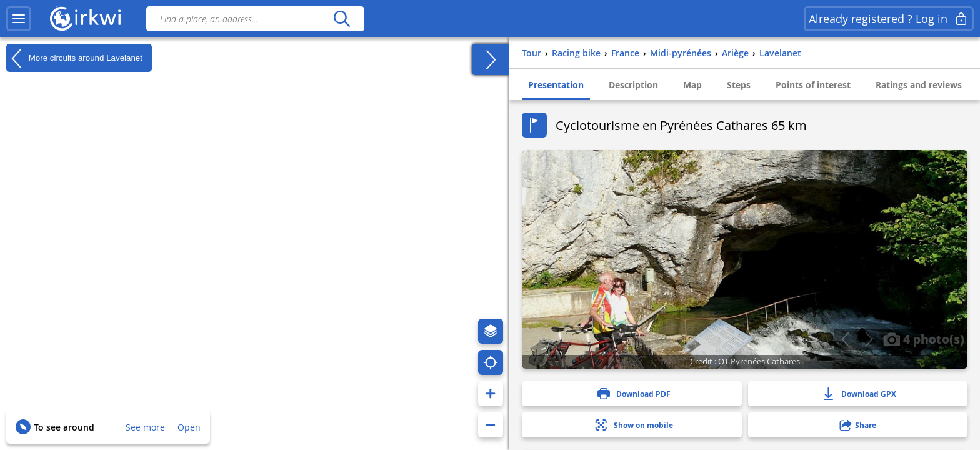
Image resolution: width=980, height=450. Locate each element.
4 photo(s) (924, 339)
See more (145, 427)
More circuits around (74, 58)
